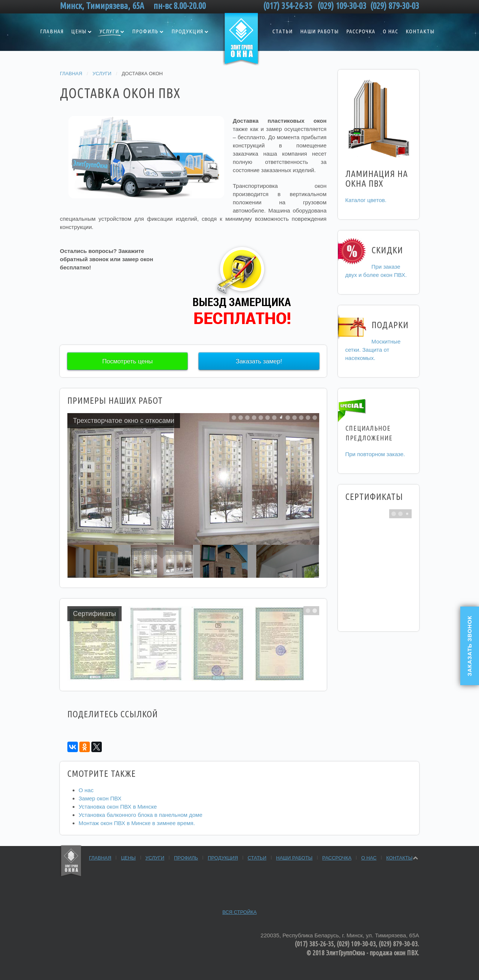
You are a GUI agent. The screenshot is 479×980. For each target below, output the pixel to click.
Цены (79, 31)
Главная (52, 31)
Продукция (187, 31)
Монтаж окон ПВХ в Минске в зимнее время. (137, 823)
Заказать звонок (469, 646)
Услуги (109, 31)
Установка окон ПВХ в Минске (118, 807)
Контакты (420, 31)
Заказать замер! (259, 361)
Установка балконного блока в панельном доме (141, 815)
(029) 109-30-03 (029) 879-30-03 (368, 6)
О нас (390, 31)
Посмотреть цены (127, 361)
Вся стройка (239, 912)
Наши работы (319, 31)
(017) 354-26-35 (289, 6)
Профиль (145, 31)
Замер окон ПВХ (100, 798)
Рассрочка (361, 31)
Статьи (283, 31)
